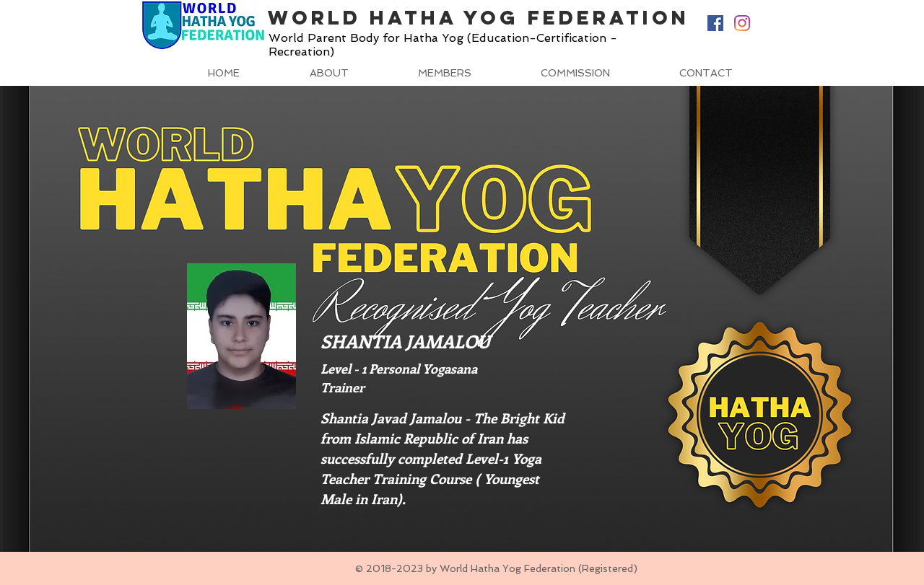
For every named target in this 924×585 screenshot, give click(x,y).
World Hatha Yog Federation (479, 17)
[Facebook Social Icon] (715, 23)
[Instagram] (742, 23)
